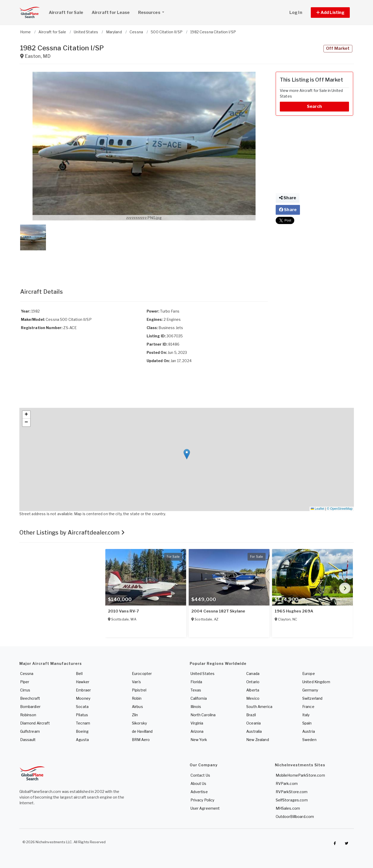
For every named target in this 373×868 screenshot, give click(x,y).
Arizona (197, 731)
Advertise (199, 792)
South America (259, 707)
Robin (137, 698)
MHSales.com (288, 808)
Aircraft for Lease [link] (111, 13)
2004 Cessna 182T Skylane (218, 611)
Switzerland (312, 698)
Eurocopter (142, 674)
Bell (79, 674)
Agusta (82, 740)
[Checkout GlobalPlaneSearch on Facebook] (335, 843)
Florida (196, 682)
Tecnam (83, 723)
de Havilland (142, 731)
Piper (25, 682)
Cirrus (25, 690)
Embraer (83, 690)
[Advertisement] (144, 264)
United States (203, 674)
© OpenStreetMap (340, 509)
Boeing (82, 731)
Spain (307, 723)
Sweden (309, 740)
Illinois (196, 707)
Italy (306, 715)
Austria (309, 731)
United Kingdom (316, 682)
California (199, 698)
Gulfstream (30, 731)
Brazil (251, 715)
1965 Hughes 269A (294, 611)
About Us (199, 783)
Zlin (135, 715)
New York (199, 740)
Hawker (83, 682)
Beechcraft (30, 698)
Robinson (28, 715)
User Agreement (205, 808)
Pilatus (82, 715)
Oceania (253, 723)
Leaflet (318, 509)
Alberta (253, 690)
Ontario (253, 682)
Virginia (197, 723)
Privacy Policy (203, 800)
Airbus (137, 707)
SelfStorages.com (292, 800)
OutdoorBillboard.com (295, 817)
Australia (254, 731)
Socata (82, 707)
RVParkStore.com (292, 792)
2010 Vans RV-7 (124, 611)
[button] (330, 13)
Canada (253, 674)
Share (288, 198)
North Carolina (203, 715)
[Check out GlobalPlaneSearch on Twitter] (347, 843)
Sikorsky (139, 723)
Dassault (28, 740)
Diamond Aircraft (35, 723)
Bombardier (30, 707)
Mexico (253, 698)
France (308, 707)
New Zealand (258, 740)
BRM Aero (141, 740)
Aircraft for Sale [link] (66, 13)
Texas (196, 690)
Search (314, 106)
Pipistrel (139, 690)
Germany (310, 690)
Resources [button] (153, 12)
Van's (137, 682)
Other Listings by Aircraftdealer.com (72, 532)
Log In (296, 13)
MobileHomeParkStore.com (300, 775)
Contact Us (200, 775)
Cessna (27, 674)
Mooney (83, 698)
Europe (309, 674)
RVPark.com (287, 783)
